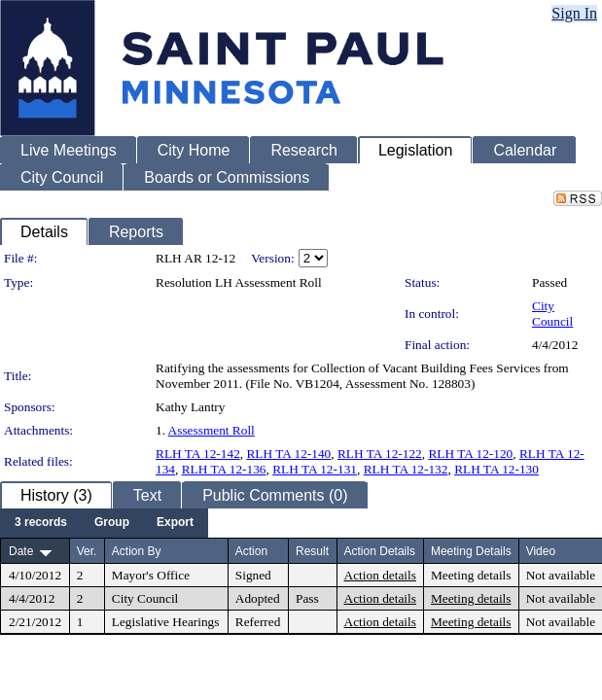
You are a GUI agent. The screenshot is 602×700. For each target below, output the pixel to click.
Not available (561, 575)
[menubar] (104, 523)
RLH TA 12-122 (380, 454)
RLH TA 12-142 (198, 454)
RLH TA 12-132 (406, 469)
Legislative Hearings (166, 622)
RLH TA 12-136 (224, 469)
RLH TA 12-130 (496, 469)
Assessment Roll (212, 430)
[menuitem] (41, 523)
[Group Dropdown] (112, 523)
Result (312, 551)
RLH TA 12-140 (288, 454)
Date (21, 551)
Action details (380, 575)
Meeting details (471, 575)
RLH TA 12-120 (470, 454)
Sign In (574, 13)
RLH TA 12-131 (315, 469)
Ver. (87, 551)
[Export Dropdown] (175, 523)
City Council (552, 314)
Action (251, 551)
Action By (137, 551)
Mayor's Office (151, 575)
